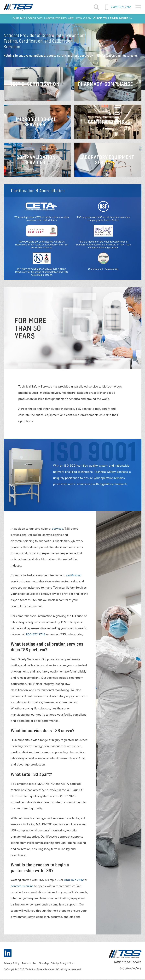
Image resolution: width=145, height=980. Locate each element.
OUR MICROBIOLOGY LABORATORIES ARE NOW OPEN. (72, 19)
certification (74, 576)
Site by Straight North (63, 964)
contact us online (22, 887)
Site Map (44, 964)
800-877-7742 (36, 635)
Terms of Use (29, 964)
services (58, 530)
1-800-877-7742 (121, 7)
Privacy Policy (12, 964)
